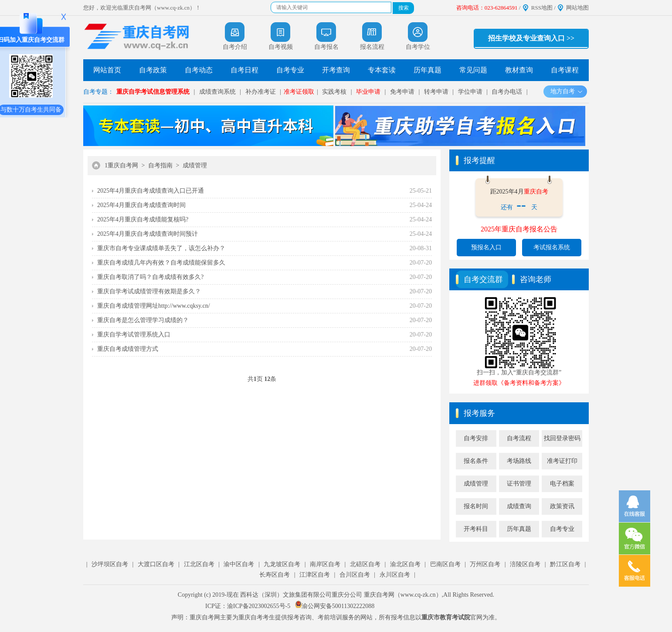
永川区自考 (395, 575)
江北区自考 (199, 564)
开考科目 (476, 529)
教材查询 (519, 70)
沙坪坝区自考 (110, 564)
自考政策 (153, 70)
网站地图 (577, 8)
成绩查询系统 (217, 92)
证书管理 (519, 484)
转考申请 (436, 92)
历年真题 (428, 70)
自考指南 (160, 165)
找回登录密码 (562, 438)
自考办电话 (507, 92)
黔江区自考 (565, 564)
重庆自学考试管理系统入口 (134, 335)
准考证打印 (562, 461)
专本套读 (382, 70)
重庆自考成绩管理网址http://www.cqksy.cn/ (154, 306)
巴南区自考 (445, 564)
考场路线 (519, 461)
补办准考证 (261, 92)
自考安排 (476, 438)
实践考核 (334, 92)
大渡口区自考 (156, 564)
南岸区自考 (325, 564)
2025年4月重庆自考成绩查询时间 (141, 205)
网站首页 (107, 70)
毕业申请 (368, 92)
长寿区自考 (275, 575)
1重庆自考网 (121, 165)
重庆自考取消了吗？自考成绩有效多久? (150, 277)
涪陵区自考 (525, 564)
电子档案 (562, 484)
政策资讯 (562, 506)
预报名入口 (486, 247)
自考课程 (565, 70)
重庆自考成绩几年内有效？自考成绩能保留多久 (161, 263)
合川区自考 (355, 575)
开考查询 (336, 70)
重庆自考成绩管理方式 (128, 349)
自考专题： (98, 92)
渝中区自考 (239, 564)
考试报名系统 (552, 247)
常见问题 (473, 70)
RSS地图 (542, 8)
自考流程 (519, 438)
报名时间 (476, 506)
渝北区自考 (405, 564)
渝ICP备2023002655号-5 (259, 606)
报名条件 (476, 461)
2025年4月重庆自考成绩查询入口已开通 (151, 191)
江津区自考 (315, 575)
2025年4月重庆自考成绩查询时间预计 (148, 234)
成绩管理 (195, 165)
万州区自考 (485, 564)
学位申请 (470, 92)
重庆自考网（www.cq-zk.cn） (403, 595)
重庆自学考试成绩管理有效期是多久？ (149, 291)
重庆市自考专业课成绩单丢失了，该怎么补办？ (161, 248)
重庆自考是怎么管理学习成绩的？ (143, 320)
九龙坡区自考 (282, 564)
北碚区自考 (365, 564)
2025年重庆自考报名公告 (519, 229)
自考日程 (244, 70)
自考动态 (199, 70)
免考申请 (402, 92)
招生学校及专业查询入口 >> (531, 38)
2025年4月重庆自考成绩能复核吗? (143, 219)
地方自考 (567, 91)
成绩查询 (519, 506)
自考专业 (290, 70)
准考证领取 (299, 92)
